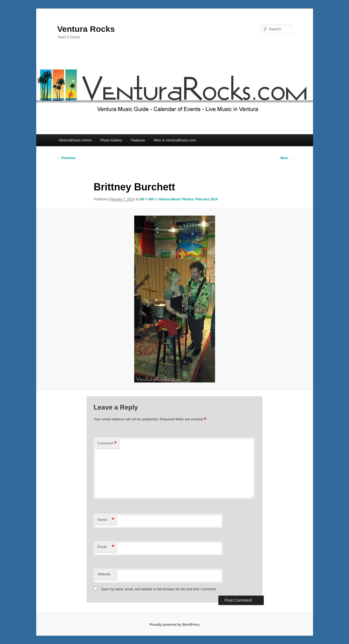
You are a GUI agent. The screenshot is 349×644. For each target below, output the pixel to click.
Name (106, 520)
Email (106, 547)
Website (104, 574)
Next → (286, 158)
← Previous (66, 158)
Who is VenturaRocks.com (175, 140)
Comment (107, 443)
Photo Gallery (111, 140)
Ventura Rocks (86, 29)
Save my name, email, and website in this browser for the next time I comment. (159, 589)
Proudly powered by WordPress (174, 625)
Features (138, 140)
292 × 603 (146, 199)
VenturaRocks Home (75, 140)
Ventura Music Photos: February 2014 (188, 199)
